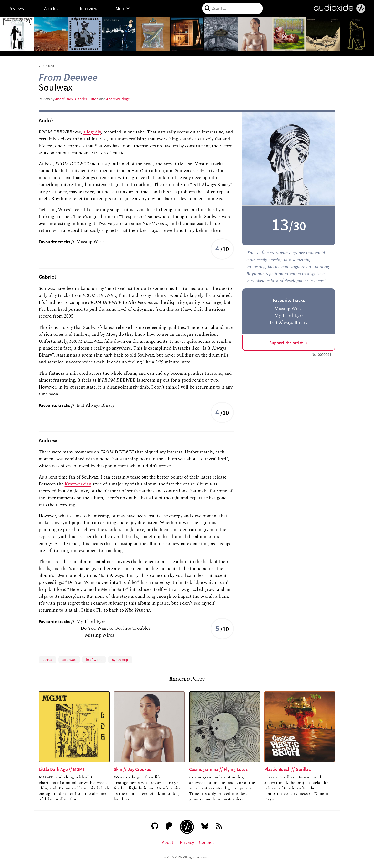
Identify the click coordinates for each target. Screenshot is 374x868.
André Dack (64, 99)
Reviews (16, 8)
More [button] (123, 8)
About (168, 842)
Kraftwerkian (78, 484)
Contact (206, 842)
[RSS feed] (219, 827)
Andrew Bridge (118, 99)
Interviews (90, 8)
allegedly (92, 132)
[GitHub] (155, 827)
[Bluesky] (205, 827)
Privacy (187, 842)
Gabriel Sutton (87, 99)
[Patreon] (169, 827)
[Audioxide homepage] (187, 827)
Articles (51, 8)
